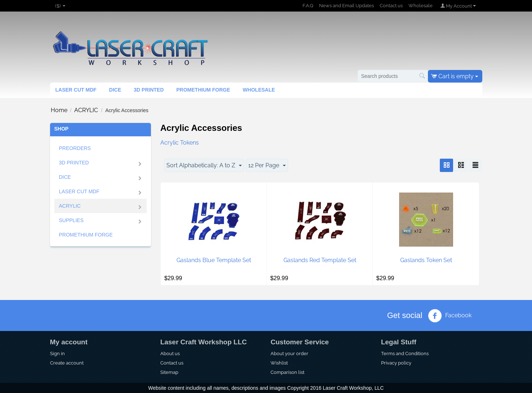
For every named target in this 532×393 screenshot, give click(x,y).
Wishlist (279, 363)
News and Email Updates (347, 6)
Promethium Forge (203, 90)
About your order (289, 353)
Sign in (57, 353)
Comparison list (287, 372)
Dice (115, 90)
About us (170, 353)
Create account (67, 363)
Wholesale (421, 6)
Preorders (75, 148)
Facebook (450, 316)
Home (59, 110)
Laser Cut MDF (76, 90)
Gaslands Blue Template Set (214, 260)
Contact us (391, 6)
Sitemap (169, 372)
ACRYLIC (86, 110)
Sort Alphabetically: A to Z (204, 166)
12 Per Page (267, 166)
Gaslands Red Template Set (320, 260)
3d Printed (149, 90)
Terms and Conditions (405, 353)
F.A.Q (308, 6)
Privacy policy (396, 363)
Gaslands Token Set (426, 260)
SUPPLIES (71, 220)
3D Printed (74, 163)
